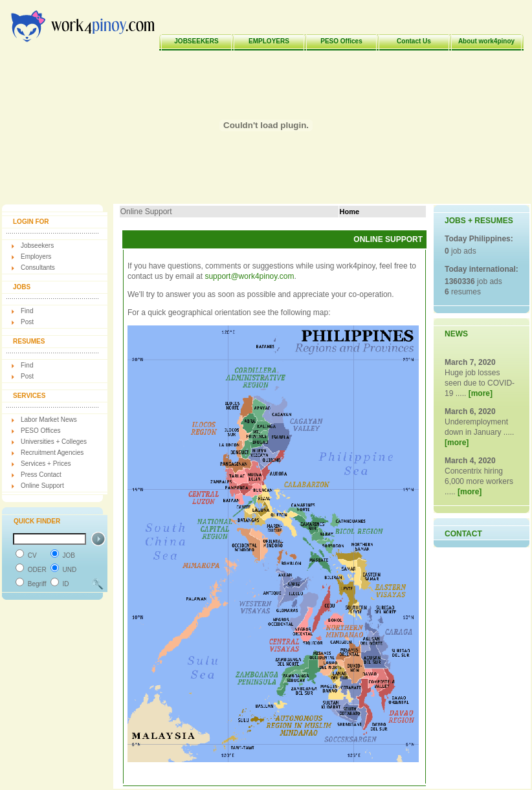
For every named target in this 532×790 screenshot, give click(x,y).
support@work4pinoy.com (249, 276)
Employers (36, 257)
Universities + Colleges (54, 442)
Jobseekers (37, 246)
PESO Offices (341, 41)
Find (27, 311)
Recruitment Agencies (52, 453)
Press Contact (41, 475)
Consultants (38, 268)
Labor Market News (49, 420)
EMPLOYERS (269, 41)
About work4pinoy (486, 41)
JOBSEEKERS (196, 41)
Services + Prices (46, 464)
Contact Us (414, 41)
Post (27, 322)
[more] (481, 393)
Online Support (42, 486)
